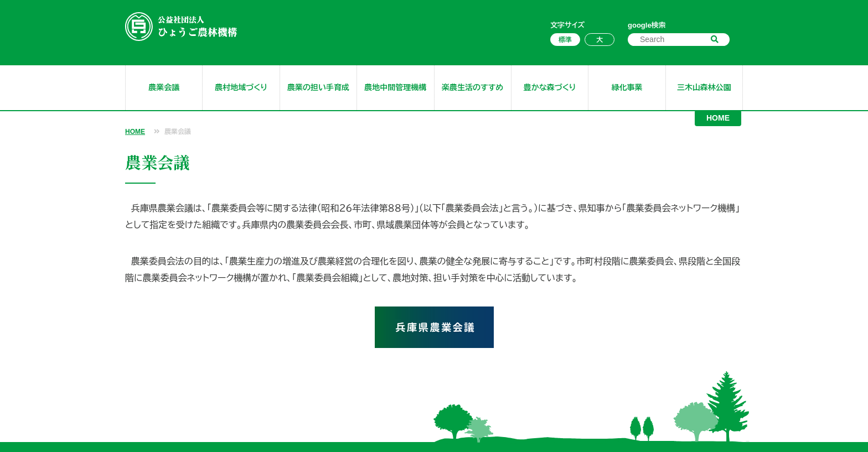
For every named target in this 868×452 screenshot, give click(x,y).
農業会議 (164, 87)
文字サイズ (567, 25)
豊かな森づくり (550, 87)
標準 (565, 40)
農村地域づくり (241, 87)
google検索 (647, 25)
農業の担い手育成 (318, 87)
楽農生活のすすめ (472, 87)
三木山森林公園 (704, 87)
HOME (718, 118)
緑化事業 (627, 87)
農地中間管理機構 (395, 87)
